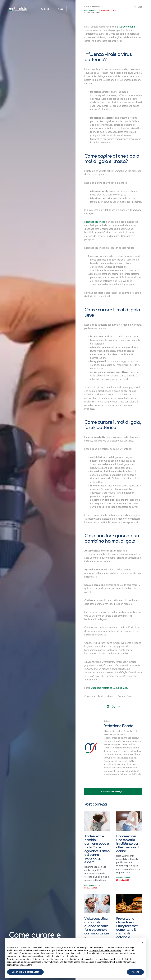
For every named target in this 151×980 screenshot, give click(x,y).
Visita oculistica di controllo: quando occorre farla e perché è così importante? (97, 926)
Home (87, 6)
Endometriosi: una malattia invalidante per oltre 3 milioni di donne (128, 844)
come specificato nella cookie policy (105, 950)
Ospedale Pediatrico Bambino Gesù (110, 688)
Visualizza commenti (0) (112, 792)
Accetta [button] (135, 972)
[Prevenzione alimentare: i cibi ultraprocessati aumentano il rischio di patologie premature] (129, 904)
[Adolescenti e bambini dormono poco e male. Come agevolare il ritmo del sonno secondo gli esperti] (97, 821)
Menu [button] (60, 9)
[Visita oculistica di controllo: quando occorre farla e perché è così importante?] (97, 904)
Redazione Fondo (118, 726)
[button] (45, 9)
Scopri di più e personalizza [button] (25, 972)
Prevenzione (97, 6)
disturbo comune (126, 27)
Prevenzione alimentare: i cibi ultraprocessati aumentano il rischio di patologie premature (128, 930)
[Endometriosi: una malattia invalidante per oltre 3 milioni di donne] (129, 821)
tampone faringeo (96, 222)
